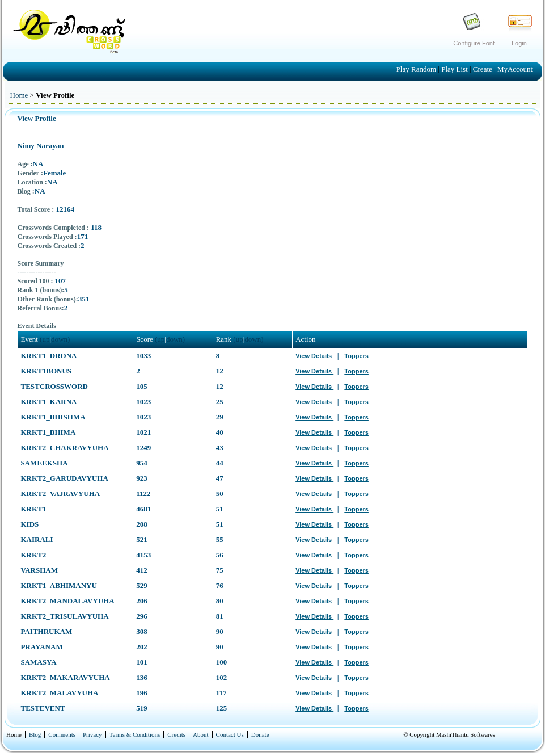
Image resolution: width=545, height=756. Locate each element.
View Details (314, 356)
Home (19, 95)
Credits (176, 734)
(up (45, 339)
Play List (455, 69)
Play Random (417, 69)
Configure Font (474, 43)
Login (519, 43)
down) (60, 339)
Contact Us (230, 734)
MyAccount (515, 69)
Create (483, 69)
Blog (35, 734)
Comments (62, 734)
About (201, 734)
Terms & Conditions (135, 734)
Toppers (356, 356)
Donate (260, 734)
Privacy (92, 734)
